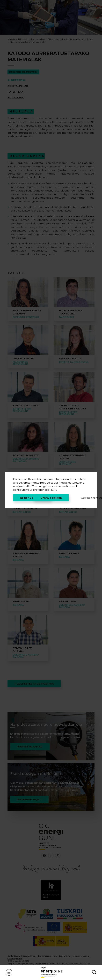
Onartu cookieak (51, 498)
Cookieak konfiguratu (85, 498)
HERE (53, 490)
